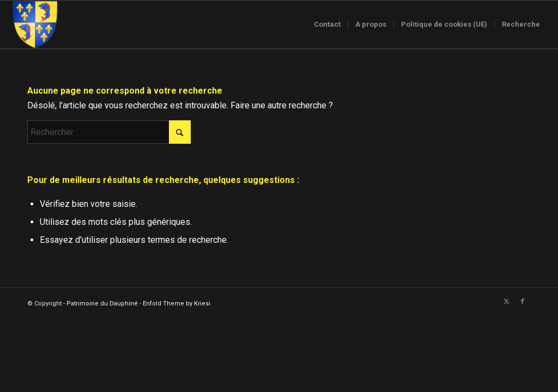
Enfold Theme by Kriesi (177, 304)
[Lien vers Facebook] (523, 302)
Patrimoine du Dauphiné (102, 304)
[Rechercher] (109, 132)
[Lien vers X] (506, 302)
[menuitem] (327, 24)
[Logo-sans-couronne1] (35, 24)
